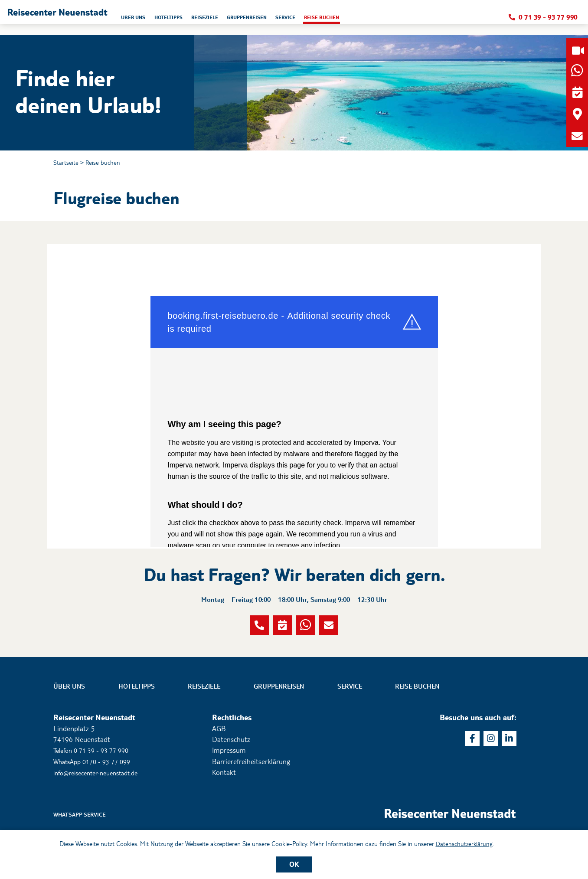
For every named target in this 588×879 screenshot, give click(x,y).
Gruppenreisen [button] (343, 20)
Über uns (69, 730)
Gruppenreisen (279, 730)
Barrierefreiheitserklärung (251, 805)
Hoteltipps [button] (253, 20)
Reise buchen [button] (430, 20)
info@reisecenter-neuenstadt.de (101, 816)
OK (294, 864)
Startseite (67, 163)
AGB (219, 772)
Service (350, 730)
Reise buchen (108, 163)
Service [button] (388, 20)
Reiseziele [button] (295, 20)
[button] (96, 18)
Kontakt (224, 816)
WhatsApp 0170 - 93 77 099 (97, 805)
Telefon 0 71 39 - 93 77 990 (96, 794)
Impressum (229, 794)
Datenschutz (231, 783)
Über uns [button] (212, 20)
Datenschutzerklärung (464, 843)
